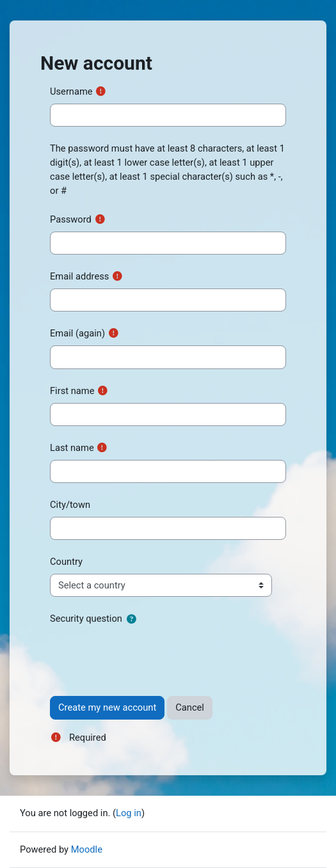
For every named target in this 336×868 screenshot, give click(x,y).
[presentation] (147, 656)
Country (66, 562)
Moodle (87, 849)
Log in (129, 813)
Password (71, 219)
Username (71, 91)
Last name (72, 448)
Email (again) (77, 333)
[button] (131, 619)
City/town (70, 505)
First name (72, 391)
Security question (86, 619)
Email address (79, 276)
